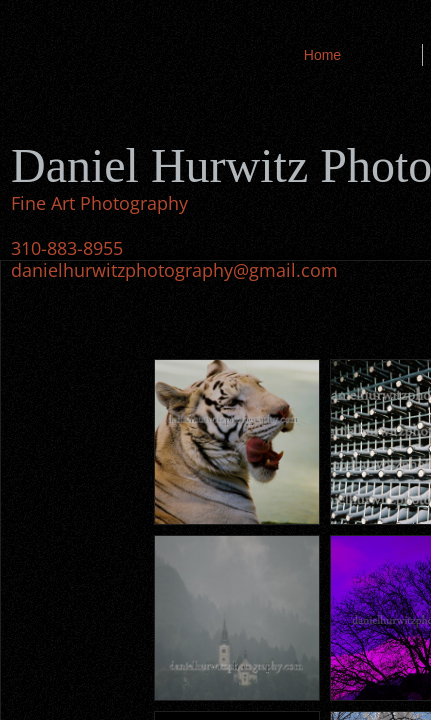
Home (322, 55)
